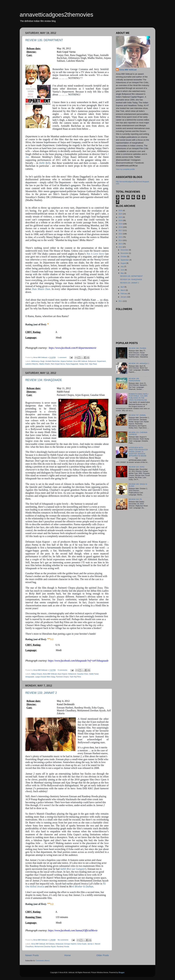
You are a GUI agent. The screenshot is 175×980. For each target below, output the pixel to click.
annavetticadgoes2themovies (56, 15)
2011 (121, 301)
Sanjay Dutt (84, 364)
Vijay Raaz (93, 364)
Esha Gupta (82, 944)
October (124, 257)
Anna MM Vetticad (80, 361)
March (123, 290)
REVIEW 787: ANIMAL (137, 415)
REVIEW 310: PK (135, 499)
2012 (121, 247)
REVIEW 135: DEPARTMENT (44, 40)
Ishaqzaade (30, 677)
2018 (121, 227)
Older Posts (103, 955)
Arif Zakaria (50, 944)
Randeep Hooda (63, 946)
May (122, 273)
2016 (121, 234)
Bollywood (92, 361)
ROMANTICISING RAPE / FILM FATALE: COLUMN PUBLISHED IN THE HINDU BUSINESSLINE (139, 397)
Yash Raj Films (75, 677)
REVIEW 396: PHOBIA (137, 348)
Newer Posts (32, 955)
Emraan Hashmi (70, 944)
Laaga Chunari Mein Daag (45, 677)
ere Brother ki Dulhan (82, 886)
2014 (121, 240)
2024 (121, 214)
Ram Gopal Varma (58, 364)
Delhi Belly (45, 163)
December (125, 250)
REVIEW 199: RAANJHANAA (134, 380)
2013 (121, 244)
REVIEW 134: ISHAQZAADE (44, 380)
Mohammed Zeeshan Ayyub (45, 946)
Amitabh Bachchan (53, 361)
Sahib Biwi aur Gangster (73, 869)
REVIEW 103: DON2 (137, 467)
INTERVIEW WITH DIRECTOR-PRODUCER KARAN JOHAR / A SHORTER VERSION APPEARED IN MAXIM (138, 452)
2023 (121, 217)
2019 (121, 224)
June (123, 270)
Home (67, 955)
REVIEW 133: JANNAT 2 (41, 693)
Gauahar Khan (83, 674)
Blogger (121, 972)
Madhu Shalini (45, 364)
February (124, 294)
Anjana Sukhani (67, 361)
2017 (121, 230)
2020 (121, 220)
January (124, 297)
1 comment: (63, 357)
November (125, 253)
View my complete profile (125, 169)
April (123, 287)
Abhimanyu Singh (38, 361)
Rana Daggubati (72, 364)
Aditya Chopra (37, 674)
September (125, 260)
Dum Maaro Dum (41, 289)
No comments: (63, 940)
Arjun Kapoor (62, 674)
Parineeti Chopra (62, 677)
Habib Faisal (94, 674)
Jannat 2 (91, 944)
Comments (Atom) (43, 961)
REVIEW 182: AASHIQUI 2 (139, 363)
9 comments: (63, 670)
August (124, 263)
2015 (121, 237)
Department (101, 361)
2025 (121, 210)
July (122, 266)
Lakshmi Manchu (32, 364)
